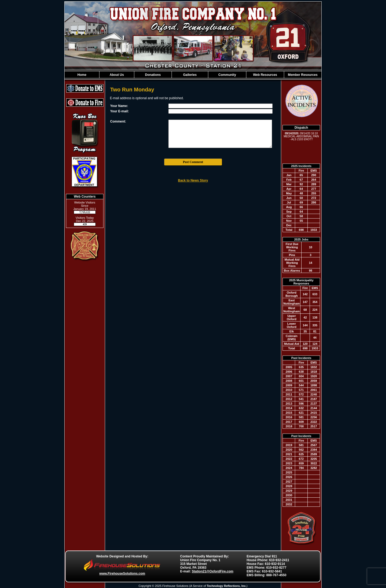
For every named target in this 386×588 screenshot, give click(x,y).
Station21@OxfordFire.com (212, 571)
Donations (153, 75)
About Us (117, 75)
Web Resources (265, 75)
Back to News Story (193, 180)
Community (227, 75)
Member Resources (303, 75)
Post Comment (193, 162)
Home (82, 75)
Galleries (190, 75)
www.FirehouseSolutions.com (122, 574)
